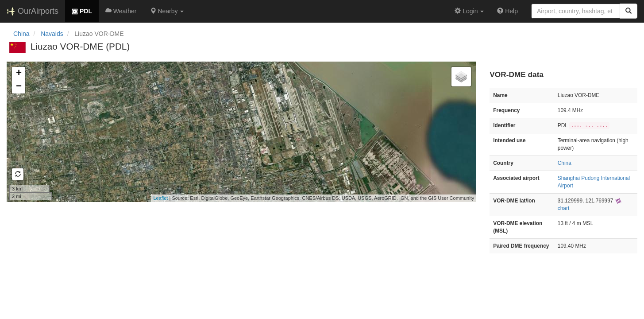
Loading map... (240, 132)
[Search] (629, 11)
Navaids (52, 34)
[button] (167, 11)
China (21, 34)
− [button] (19, 87)
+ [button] (19, 74)
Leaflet (160, 198)
